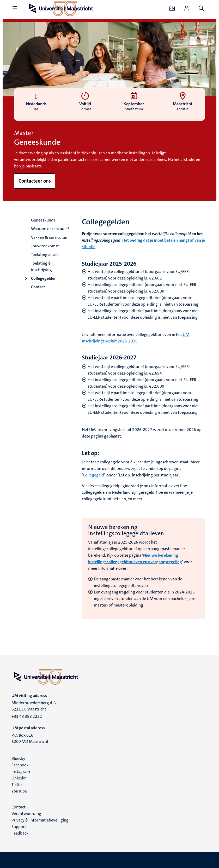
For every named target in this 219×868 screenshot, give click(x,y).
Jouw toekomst (45, 246)
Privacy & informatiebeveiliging (40, 820)
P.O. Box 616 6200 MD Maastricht (30, 738)
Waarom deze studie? (50, 229)
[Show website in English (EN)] (172, 8)
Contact (38, 287)
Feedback (20, 833)
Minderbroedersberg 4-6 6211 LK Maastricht (34, 706)
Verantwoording (26, 814)
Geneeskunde (43, 220)
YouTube (19, 791)
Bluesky (18, 758)
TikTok (17, 785)
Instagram (21, 771)
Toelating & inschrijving (41, 266)
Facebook (20, 765)
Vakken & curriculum (50, 237)
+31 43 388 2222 (27, 716)
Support (19, 827)
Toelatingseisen (45, 255)
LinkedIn (19, 778)
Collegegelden (44, 278)
